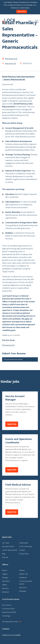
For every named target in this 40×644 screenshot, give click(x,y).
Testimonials (24, 543)
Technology (6, 616)
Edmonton (6, 581)
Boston (5, 570)
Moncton (5, 588)
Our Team (6, 543)
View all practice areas (10, 622)
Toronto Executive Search (26, 583)
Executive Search (8, 547)
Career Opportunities (10, 550)
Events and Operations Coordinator (19, 441)
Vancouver (23, 588)
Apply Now (12, 424)
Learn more (22, 12)
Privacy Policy (24, 554)
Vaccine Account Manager (15, 398)
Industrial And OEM (9, 612)
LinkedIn (16, 335)
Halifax (5, 585)
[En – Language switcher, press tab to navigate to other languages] (30, 21)
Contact (22, 550)
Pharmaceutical (11, 59)
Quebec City (24, 574)
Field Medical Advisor (18, 485)
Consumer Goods (8, 609)
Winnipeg (23, 591)
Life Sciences (7, 605)
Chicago (5, 578)
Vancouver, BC (11, 64)
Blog (4, 554)
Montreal (5, 592)
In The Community (26, 547)
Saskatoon (23, 578)
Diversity (5, 557)
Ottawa (22, 570)
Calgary (5, 574)
